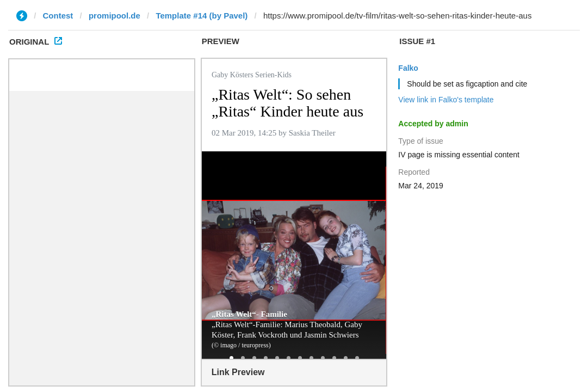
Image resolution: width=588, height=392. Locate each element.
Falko (408, 68)
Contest (58, 16)
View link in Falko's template (446, 100)
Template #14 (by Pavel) (202, 16)
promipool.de (114, 16)
